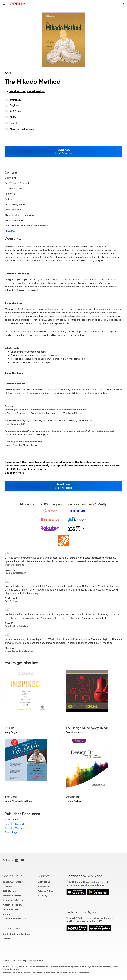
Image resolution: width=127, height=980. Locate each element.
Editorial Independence (47, 973)
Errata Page (11, 832)
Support (43, 876)
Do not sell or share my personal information (24, 961)
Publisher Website (14, 828)
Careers (7, 886)
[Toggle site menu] (4, 4)
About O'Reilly (12, 876)
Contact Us (44, 882)
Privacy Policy (45, 891)
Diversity (8, 914)
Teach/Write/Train (13, 882)
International (12, 928)
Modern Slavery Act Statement (74, 973)
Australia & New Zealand (17, 934)
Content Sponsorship (15, 919)
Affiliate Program (12, 905)
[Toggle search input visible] (123, 4)
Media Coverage (12, 896)
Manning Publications (22, 129)
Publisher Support (14, 824)
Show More (11, 231)
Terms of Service (11, 973)
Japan (7, 939)
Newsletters (44, 886)
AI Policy (42, 896)
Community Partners (14, 900)
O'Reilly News (10, 891)
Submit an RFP (11, 909)
